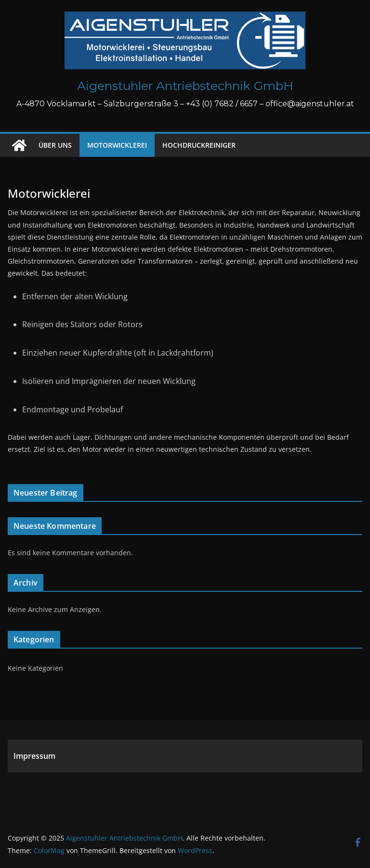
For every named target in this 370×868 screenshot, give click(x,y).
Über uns (55, 145)
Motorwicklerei (117, 145)
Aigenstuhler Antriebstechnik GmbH (185, 86)
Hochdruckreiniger (199, 145)
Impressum (34, 756)
